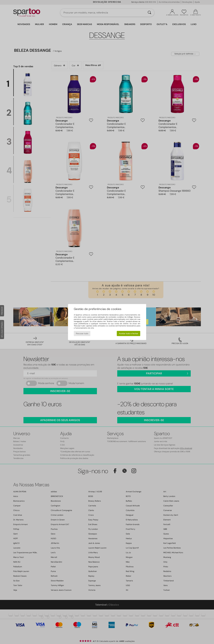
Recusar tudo (82, 333)
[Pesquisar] (149, 13)
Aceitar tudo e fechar (129, 333)
